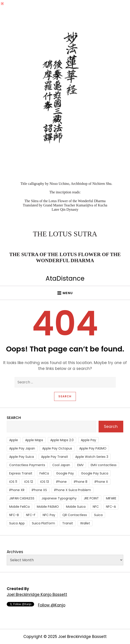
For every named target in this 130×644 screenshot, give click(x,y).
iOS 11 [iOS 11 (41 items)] (13, 482)
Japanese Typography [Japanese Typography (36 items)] (59, 498)
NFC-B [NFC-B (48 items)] (14, 515)
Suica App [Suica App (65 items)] (17, 523)
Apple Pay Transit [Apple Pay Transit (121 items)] (55, 457)
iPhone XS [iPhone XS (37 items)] (39, 490)
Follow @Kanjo (52, 605)
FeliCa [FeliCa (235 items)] (44, 473)
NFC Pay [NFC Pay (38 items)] (49, 515)
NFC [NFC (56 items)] (96, 507)
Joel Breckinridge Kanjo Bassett (37, 595)
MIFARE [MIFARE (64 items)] (111, 498)
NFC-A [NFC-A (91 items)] (111, 507)
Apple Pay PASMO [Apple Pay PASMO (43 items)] (93, 448)
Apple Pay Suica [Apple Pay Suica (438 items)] (22, 457)
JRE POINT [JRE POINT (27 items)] (91, 498)
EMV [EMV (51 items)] (80, 465)
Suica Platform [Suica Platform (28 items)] (43, 523)
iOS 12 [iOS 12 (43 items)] (29, 482)
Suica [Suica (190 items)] (98, 515)
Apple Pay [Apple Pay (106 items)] (88, 440)
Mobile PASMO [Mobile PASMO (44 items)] (48, 507)
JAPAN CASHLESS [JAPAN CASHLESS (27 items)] (22, 498)
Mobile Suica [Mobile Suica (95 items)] (76, 507)
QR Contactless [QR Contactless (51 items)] (75, 515)
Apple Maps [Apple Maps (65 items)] (34, 440)
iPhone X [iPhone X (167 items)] (101, 482)
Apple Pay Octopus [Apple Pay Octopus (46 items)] (57, 448)
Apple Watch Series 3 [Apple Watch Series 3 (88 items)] (92, 457)
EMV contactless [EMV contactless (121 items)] (104, 465)
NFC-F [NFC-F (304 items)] (31, 515)
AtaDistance (65, 278)
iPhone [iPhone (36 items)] (61, 482)
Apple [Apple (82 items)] (14, 440)
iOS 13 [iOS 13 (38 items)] (45, 482)
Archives (15, 552)
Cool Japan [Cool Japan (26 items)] (61, 465)
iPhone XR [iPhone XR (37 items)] (17, 490)
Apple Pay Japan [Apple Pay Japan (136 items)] (22, 448)
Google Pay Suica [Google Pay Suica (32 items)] (95, 473)
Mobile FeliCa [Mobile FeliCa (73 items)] (19, 507)
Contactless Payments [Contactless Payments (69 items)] (27, 465)
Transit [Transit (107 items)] (68, 523)
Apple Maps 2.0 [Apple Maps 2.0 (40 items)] (62, 440)
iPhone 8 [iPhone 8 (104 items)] (81, 482)
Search (14, 418)
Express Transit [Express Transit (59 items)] (21, 473)
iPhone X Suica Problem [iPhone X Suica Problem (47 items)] (73, 490)
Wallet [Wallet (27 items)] (85, 523)
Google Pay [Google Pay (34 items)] (65, 473)
